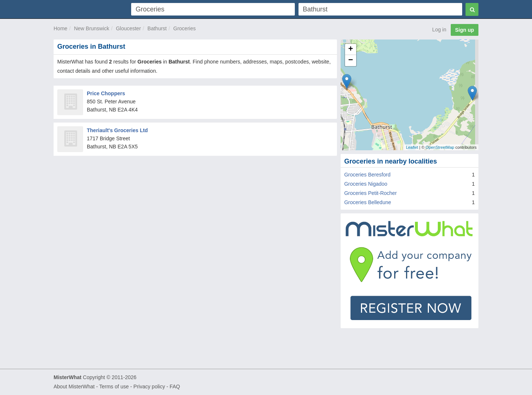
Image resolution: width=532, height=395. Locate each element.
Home (60, 28)
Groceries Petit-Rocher (371, 193)
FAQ (175, 387)
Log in (439, 30)
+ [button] (351, 49)
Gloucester (129, 28)
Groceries (185, 28)
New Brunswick (92, 28)
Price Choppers (106, 93)
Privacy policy (149, 387)
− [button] (351, 61)
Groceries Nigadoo (366, 184)
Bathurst (157, 28)
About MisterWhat (74, 387)
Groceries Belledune (368, 202)
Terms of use (114, 387)
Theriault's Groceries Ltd (117, 130)
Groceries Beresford (367, 175)
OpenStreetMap (440, 147)
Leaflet (412, 147)
